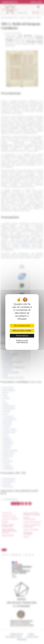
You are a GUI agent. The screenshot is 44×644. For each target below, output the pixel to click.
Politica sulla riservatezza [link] (22, 342)
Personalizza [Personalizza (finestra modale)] (22, 336)
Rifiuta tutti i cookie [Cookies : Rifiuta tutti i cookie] (22, 331)
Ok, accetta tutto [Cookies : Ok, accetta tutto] (22, 326)
